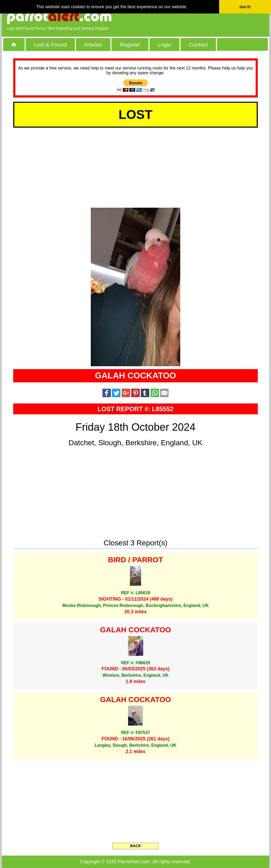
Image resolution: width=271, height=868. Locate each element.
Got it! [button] (245, 7)
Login (164, 45)
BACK (135, 846)
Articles (93, 45)
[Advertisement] (203, 17)
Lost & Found (50, 45)
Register (130, 45)
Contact (198, 45)
